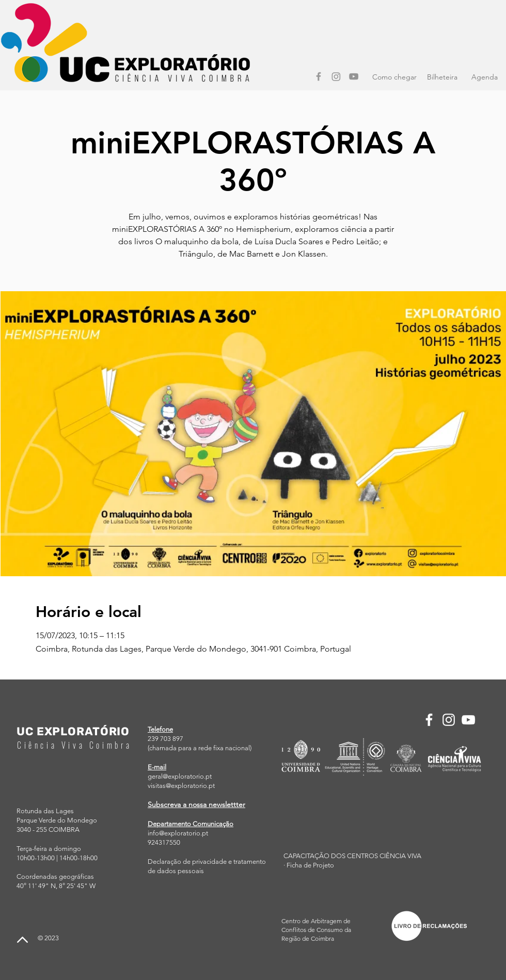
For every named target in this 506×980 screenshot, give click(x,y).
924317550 (164, 842)
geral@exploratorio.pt (180, 776)
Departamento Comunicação (191, 824)
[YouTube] (354, 76)
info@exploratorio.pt (178, 833)
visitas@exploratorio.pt (181, 786)
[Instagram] (336, 76)
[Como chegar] (394, 77)
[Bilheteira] (442, 77)
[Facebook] (319, 76)
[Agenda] (484, 77)
